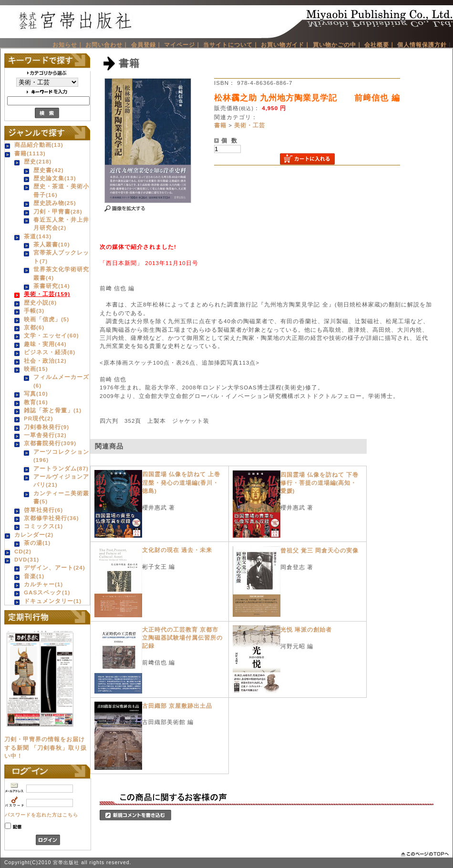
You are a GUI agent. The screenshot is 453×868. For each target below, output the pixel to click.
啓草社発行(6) (43, 510)
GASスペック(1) (47, 592)
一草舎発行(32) (45, 435)
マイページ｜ (183, 45)
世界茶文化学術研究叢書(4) (61, 273)
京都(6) (34, 327)
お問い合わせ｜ (107, 45)
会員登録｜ (147, 45)
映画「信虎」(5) (46, 319)
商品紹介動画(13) (39, 145)
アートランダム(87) (61, 468)
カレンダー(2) (34, 535)
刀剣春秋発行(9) (46, 427)
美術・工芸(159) (47, 294)
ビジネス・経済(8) (50, 352)
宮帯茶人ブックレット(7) (61, 256)
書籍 (220, 125)
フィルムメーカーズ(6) (61, 381)
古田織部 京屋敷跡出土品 (177, 706)
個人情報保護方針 (422, 45)
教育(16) (36, 402)
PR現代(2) (38, 418)
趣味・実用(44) (45, 344)
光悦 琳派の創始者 (306, 629)
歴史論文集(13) (55, 178)
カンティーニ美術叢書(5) (61, 497)
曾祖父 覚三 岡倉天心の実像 (319, 550)
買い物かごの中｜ (338, 45)
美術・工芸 (250, 125)
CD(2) (23, 551)
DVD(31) (27, 559)
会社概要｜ (380, 45)
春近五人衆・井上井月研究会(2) (61, 224)
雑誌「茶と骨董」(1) (53, 410)
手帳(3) (34, 311)
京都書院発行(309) (50, 443)
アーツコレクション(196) (61, 456)
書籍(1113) (30, 153)
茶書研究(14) (52, 286)
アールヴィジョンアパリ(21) (61, 480)
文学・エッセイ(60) (51, 335)
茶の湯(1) (37, 543)
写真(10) (36, 393)
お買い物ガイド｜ (286, 45)
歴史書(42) (49, 170)
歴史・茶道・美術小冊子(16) (61, 190)
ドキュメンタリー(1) (53, 601)
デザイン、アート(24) (55, 567)
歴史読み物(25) (55, 203)
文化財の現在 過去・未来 (177, 550)
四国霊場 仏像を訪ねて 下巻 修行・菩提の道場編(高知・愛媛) (323, 483)
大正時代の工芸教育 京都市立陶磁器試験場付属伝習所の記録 (182, 638)
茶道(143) (38, 236)
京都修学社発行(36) (51, 518)
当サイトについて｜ (231, 45)
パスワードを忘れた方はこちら (41, 815)
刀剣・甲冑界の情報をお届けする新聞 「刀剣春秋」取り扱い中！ (46, 747)
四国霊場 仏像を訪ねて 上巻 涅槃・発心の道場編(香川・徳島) (184, 482)
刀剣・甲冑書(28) (58, 211)
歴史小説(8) (40, 302)
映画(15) (36, 369)
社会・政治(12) (45, 361)
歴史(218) (38, 161)
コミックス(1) (43, 526)
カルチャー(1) (43, 584)
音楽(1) (34, 576)
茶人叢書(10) (52, 244)
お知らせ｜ (68, 45)
